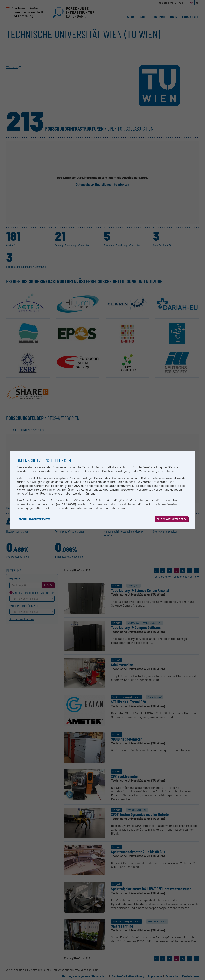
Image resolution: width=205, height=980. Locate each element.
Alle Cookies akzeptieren (172, 519)
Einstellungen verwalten (35, 519)
